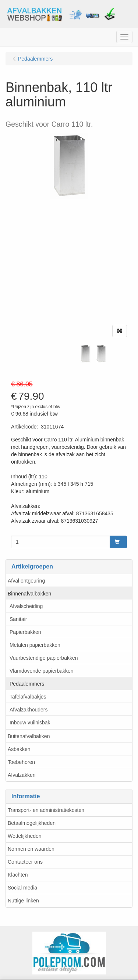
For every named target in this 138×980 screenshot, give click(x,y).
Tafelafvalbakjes (28, 697)
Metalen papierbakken (35, 645)
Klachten (18, 875)
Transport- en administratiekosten (46, 810)
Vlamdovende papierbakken (42, 671)
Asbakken (19, 749)
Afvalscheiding (26, 606)
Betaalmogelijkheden (32, 823)
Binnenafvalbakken (29, 594)
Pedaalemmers (27, 684)
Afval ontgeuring (26, 581)
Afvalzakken (22, 775)
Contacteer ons (25, 862)
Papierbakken (25, 632)
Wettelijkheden (25, 836)
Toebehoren (21, 762)
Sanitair (18, 619)
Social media (22, 888)
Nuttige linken (23, 901)
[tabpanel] (85, 354)
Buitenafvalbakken (29, 736)
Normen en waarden (31, 849)
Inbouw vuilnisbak (30, 723)
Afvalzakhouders (29, 710)
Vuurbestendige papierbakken (44, 658)
